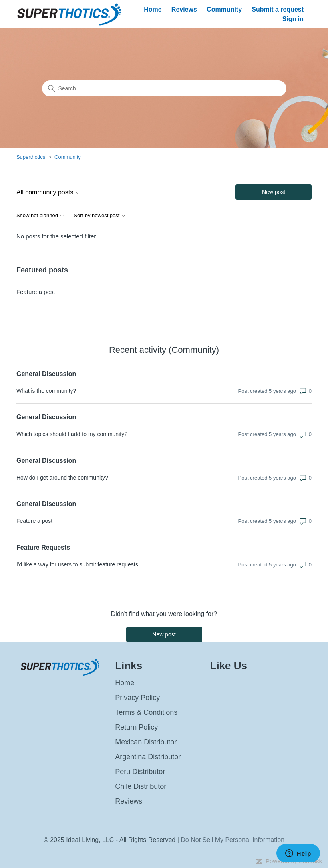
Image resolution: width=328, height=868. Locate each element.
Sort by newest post (100, 216)
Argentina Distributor (148, 757)
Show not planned (40, 216)
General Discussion (46, 374)
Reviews (184, 9)
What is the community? (46, 391)
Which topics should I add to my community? (72, 434)
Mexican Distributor (146, 742)
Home (153, 9)
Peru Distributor (140, 772)
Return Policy (136, 727)
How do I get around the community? (62, 478)
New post (274, 192)
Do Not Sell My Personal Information (232, 840)
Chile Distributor (141, 786)
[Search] (164, 88)
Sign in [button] (293, 19)
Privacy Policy (137, 698)
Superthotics (32, 157)
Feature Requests (43, 547)
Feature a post (36, 292)
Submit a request (278, 9)
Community (224, 9)
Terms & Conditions (146, 712)
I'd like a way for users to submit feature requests (77, 564)
